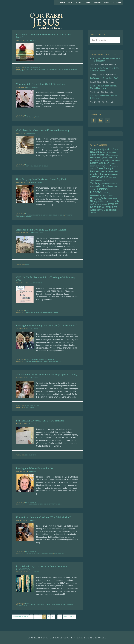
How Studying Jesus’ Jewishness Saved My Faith (41, 179)
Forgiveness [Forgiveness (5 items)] (114, 167)
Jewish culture (31, 312)
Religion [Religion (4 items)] (110, 198)
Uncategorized (31, 503)
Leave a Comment (32, 87)
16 (60, 617)
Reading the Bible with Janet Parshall (35, 468)
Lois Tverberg (59, 553)
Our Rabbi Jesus (67, 21)
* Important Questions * (34, 215)
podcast (29, 504)
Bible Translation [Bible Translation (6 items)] (109, 152)
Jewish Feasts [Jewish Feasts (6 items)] (113, 176)
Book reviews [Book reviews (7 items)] (105, 161)
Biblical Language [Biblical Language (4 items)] (113, 155)
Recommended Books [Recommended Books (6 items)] (99, 198)
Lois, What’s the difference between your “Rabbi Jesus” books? (45, 36)
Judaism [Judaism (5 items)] (93, 182)
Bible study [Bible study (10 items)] (96, 152)
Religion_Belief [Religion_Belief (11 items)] (99, 201)
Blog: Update (30, 68)
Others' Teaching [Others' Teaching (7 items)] (104, 188)
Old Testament (42, 361)
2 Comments (35, 378)
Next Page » (69, 617)
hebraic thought (47, 553)
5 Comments (35, 329)
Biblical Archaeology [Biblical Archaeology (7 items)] (99, 155)
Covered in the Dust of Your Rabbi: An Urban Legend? (105, 70)
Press (35, 504)
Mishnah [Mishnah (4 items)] (103, 185)
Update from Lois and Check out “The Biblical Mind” (44, 517)
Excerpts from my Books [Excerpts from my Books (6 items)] (100, 167)
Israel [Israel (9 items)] (98, 175)
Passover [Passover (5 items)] (93, 191)
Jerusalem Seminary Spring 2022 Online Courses (41, 230)
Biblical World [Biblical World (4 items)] (107, 158)
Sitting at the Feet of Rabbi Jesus (51, 69)
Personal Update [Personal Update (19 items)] (100, 192)
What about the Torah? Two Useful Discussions (40, 84)
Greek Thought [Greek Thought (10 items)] (105, 169)
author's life (30, 605)
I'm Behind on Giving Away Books (105, 78)
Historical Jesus (32, 166)
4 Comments (33, 424)
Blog (27, 116)
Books (38, 68)
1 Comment (32, 471)
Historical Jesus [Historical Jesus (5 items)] (113, 173)
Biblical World (31, 361)
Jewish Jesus (43, 166)
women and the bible (59, 605)
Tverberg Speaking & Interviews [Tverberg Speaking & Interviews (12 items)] (104, 208)
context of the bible (43, 605)
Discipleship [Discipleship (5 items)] (116, 161)
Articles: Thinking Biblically (35, 360)
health (38, 553)
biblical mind (30, 553)
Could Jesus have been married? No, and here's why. (104, 87)
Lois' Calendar (31, 455)
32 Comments (30, 133)
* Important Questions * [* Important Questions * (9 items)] (102, 149)
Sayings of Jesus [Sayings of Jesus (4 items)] (113, 201)
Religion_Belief (59, 215)
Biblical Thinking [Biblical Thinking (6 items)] (97, 158)
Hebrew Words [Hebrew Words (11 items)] (99, 173)
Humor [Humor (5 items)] (92, 176)
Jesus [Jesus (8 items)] (104, 176)
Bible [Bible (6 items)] (116, 150)
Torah (37, 117)
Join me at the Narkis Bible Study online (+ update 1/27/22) (47, 374)
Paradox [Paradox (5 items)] (114, 188)
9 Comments (35, 572)
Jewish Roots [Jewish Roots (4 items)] (112, 179)
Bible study (30, 407)
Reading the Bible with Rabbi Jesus (50, 504)
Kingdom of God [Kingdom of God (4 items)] (101, 182)
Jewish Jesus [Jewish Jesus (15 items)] (99, 178)
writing (24, 606)
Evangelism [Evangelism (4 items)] (113, 164)
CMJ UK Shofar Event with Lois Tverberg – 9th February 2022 (46, 279)
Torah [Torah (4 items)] (106, 207)
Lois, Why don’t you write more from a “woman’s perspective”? (42, 568)
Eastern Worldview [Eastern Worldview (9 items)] (100, 164)
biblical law (30, 117)
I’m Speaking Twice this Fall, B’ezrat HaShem (40, 421)
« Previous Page (21, 617)
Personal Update (32, 69)
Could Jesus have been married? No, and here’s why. (43, 130)
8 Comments (31, 40)
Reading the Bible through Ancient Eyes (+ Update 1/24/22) (47, 325)
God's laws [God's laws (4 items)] (93, 170)
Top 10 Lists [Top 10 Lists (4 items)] (100, 207)
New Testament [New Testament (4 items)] (110, 185)
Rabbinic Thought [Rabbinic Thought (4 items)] (106, 195)
